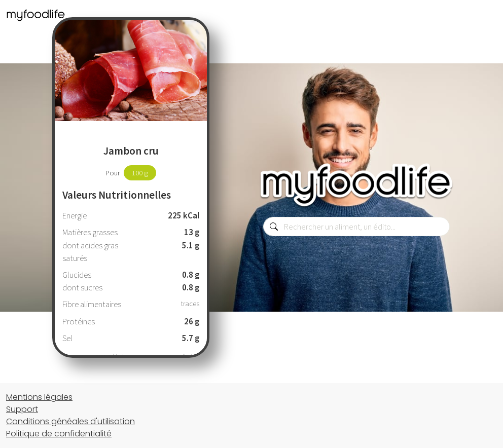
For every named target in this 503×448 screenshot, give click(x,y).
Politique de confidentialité (59, 434)
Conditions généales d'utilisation (70, 421)
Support (22, 409)
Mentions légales (39, 397)
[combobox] (356, 227)
